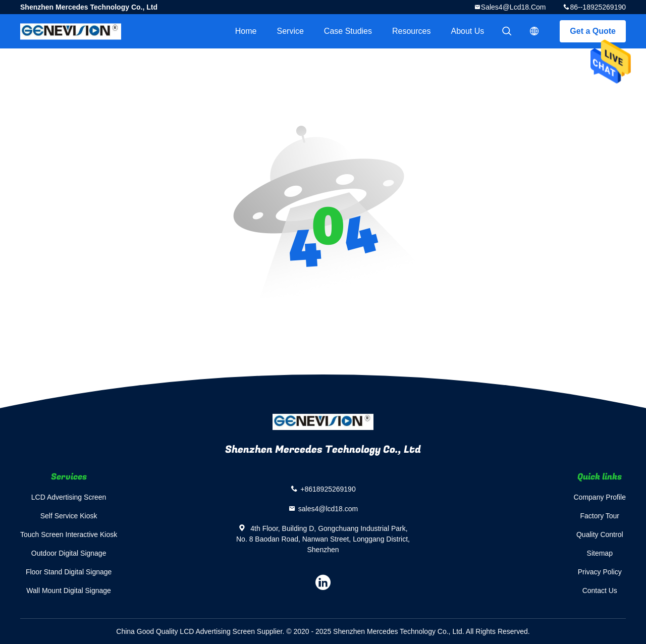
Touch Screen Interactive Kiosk (69, 534)
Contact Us (600, 591)
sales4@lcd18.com (514, 7)
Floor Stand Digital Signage (69, 572)
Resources (411, 31)
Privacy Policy (600, 572)
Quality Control (600, 534)
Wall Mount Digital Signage (69, 591)
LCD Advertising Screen (69, 497)
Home (246, 31)
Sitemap (600, 553)
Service (290, 31)
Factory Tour (600, 516)
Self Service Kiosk (69, 516)
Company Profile (600, 497)
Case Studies (348, 31)
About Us (468, 31)
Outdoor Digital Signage (69, 553)
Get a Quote (593, 31)
